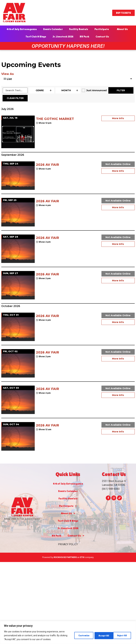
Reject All (101, 635)
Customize (80, 635)
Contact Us (103, 37)
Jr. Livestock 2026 (63, 37)
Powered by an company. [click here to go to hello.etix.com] (68, 557)
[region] (68, 632)
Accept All (122, 635)
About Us (123, 29)
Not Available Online (118, 164)
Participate (102, 29)
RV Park (84, 37)
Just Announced (96, 90)
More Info (118, 118)
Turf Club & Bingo (36, 37)
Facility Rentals (79, 29)
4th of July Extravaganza (22, 29)
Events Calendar (53, 29)
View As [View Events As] (7, 74)
